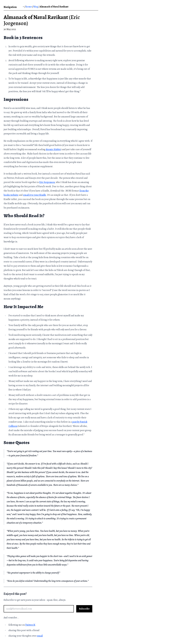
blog (36, 7)
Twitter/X (30, 625)
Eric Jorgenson (47, 182)
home (29, 7)
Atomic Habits (53, 149)
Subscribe (84, 609)
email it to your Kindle (35, 195)
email (40, 636)
